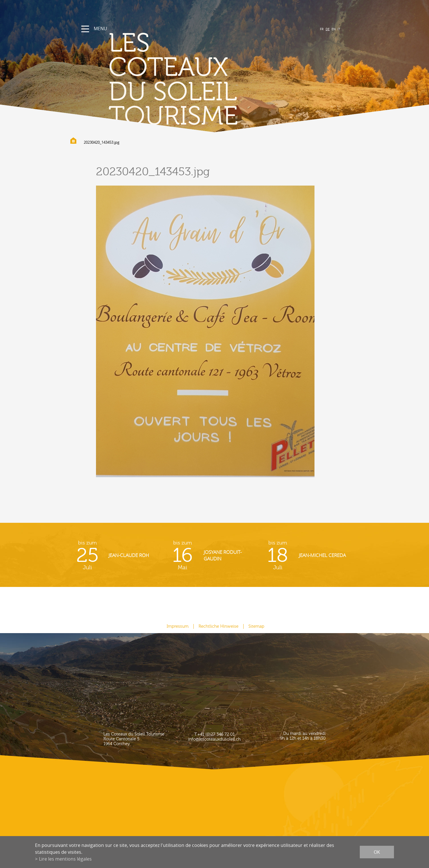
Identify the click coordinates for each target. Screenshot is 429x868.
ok (377, 852)
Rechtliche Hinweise (218, 626)
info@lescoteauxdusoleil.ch (214, 739)
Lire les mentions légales (65, 859)
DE (328, 29)
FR (322, 29)
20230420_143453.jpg (102, 142)
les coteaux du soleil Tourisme (173, 80)
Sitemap (256, 626)
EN (334, 29)
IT (339, 29)
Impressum (178, 626)
